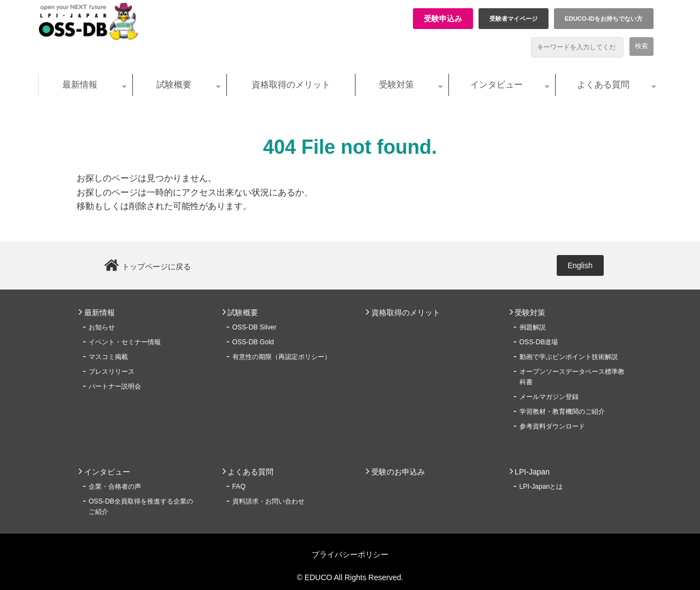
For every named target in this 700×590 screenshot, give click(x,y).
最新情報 (80, 85)
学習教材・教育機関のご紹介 (562, 412)
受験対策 (396, 85)
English (580, 265)
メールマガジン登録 (549, 397)
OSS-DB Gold (253, 342)
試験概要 (174, 85)
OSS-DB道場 (539, 342)
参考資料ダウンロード (552, 426)
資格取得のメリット (291, 85)
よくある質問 (603, 85)
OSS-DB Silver (255, 327)
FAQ (239, 487)
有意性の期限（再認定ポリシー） (282, 357)
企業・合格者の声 (115, 487)
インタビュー (497, 85)
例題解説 (533, 327)
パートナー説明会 (115, 386)
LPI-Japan (532, 472)
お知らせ (102, 327)
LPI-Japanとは (541, 487)
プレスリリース (112, 372)
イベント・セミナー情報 (125, 342)
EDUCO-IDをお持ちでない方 (604, 19)
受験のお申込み (398, 472)
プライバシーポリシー (350, 554)
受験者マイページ (514, 19)
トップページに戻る (156, 267)
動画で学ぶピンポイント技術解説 (569, 357)
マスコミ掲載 (108, 357)
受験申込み (443, 19)
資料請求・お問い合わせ (269, 501)
